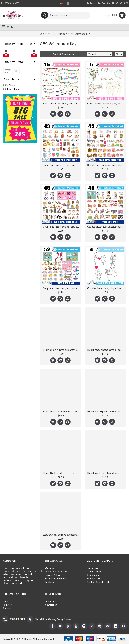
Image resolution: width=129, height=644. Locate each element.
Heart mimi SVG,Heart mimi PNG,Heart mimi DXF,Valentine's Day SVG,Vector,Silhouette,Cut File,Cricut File (61, 411)
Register (7, 605)
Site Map (49, 582)
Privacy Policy (52, 575)
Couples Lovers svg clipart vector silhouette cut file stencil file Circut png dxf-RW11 (106, 288)
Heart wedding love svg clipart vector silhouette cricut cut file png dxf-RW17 (61, 535)
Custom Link (94, 575)
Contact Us (92, 568)
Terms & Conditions (55, 578)
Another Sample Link (98, 582)
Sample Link (94, 578)
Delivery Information (56, 572)
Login (6, 601)
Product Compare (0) (64, 54)
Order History (94, 572)
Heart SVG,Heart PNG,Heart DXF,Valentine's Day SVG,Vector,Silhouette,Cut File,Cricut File (61, 473)
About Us (49, 568)
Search (6, 608)
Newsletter (51, 605)
